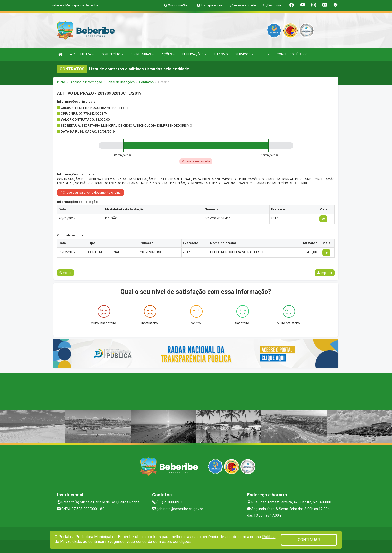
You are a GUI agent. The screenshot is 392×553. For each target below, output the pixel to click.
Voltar (66, 273)
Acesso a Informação (86, 82)
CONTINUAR (309, 540)
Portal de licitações (121, 82)
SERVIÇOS (244, 54)
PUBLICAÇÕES (194, 54)
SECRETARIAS (142, 54)
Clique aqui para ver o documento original (91, 193)
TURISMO (221, 54)
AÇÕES (168, 54)
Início (61, 82)
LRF (265, 54)
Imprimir (325, 273)
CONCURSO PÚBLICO (292, 54)
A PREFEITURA (82, 54)
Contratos (146, 82)
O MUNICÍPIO (112, 54)
